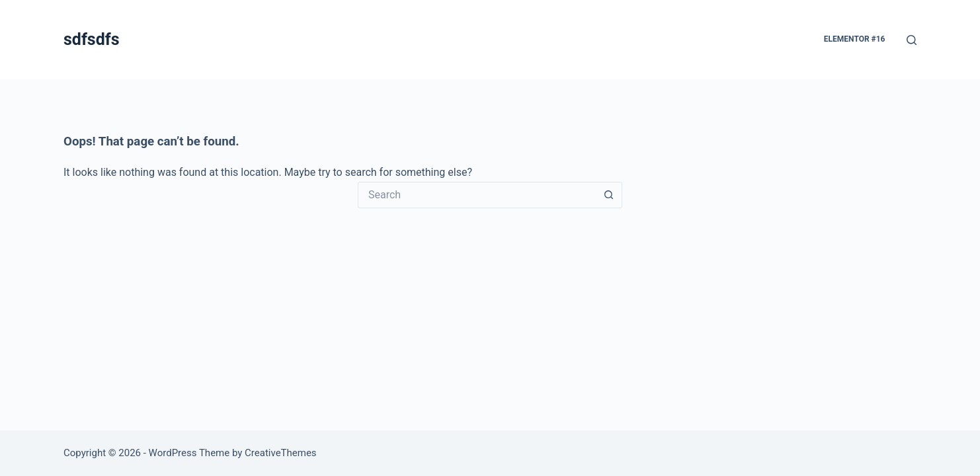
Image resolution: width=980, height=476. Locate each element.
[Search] (912, 40)
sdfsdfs (92, 39)
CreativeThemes (281, 453)
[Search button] (609, 195)
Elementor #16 (855, 39)
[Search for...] (477, 195)
